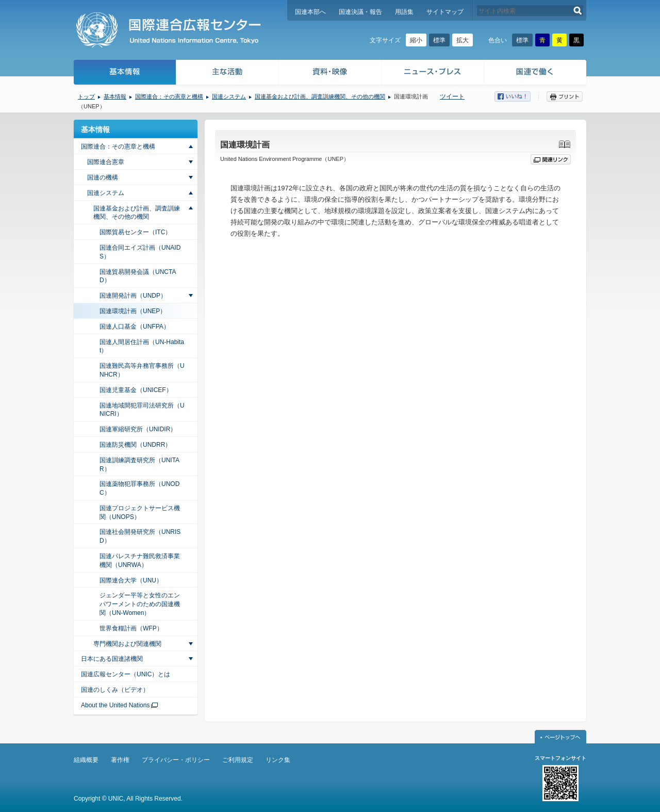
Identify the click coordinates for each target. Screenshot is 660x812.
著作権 (120, 760)
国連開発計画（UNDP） (133, 296)
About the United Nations (115, 705)
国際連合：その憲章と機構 (169, 96)
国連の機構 (103, 177)
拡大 (463, 40)
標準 (439, 40)
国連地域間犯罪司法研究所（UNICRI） (142, 410)
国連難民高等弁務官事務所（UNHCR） (142, 370)
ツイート (452, 96)
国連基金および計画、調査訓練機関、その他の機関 (320, 96)
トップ (86, 96)
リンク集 (278, 760)
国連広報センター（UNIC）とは (126, 674)
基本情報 (124, 74)
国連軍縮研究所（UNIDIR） (138, 429)
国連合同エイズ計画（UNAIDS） (140, 252)
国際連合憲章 (106, 162)
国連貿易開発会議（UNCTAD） (138, 276)
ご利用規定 (238, 760)
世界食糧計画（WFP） (131, 628)
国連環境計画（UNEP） (133, 311)
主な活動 (228, 74)
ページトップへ (560, 737)
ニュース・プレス (433, 74)
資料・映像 (330, 74)
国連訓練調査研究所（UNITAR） (139, 465)
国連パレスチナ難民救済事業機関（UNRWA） (140, 561)
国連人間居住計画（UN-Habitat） (142, 346)
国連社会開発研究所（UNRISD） (140, 536)
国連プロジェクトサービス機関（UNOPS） (140, 513)
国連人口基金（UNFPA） (135, 327)
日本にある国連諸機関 (112, 659)
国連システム (229, 96)
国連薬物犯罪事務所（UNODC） (139, 488)
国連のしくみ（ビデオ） (115, 690)
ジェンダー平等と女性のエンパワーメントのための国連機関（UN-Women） (140, 604)
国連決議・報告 (360, 12)
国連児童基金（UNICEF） (136, 390)
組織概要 (86, 760)
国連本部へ (310, 12)
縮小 (416, 40)
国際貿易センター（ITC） (135, 232)
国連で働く (536, 74)
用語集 (404, 12)
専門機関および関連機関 (127, 644)
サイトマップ (445, 12)
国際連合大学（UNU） (131, 580)
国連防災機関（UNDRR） (135, 445)
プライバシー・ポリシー (176, 760)
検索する (578, 11)
